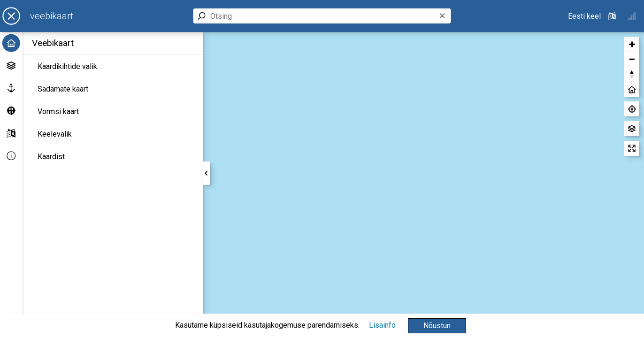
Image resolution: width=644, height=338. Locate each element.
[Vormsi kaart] (113, 112)
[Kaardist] (113, 157)
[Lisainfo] (382, 325)
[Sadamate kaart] (113, 89)
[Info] (11, 156)
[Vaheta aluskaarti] (632, 129)
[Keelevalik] (113, 134)
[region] (423, 185)
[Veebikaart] (52, 16)
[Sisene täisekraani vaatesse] (632, 148)
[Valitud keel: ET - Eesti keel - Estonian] (593, 16)
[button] (437, 326)
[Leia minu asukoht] (632, 109)
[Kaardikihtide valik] (113, 67)
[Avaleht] (11, 43)
